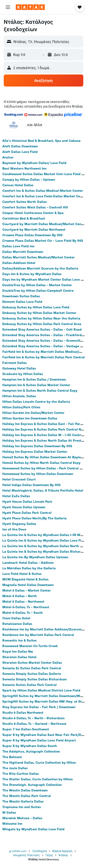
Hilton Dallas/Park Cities (21, 407)
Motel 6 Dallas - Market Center (27, 590)
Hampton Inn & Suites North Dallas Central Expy (40, 391)
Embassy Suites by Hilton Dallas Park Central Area (42, 324)
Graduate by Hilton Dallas (23, 374)
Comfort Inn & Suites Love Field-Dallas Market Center (44, 196)
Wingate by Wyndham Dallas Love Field (33, 829)
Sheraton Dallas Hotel (19, 657)
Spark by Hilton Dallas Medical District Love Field (41, 690)
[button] (8, 7)
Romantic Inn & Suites (19, 640)
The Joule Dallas (15, 768)
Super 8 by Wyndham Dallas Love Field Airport (39, 740)
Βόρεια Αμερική (62, 851)
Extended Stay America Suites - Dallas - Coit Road (42, 329)
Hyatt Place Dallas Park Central (27, 513)
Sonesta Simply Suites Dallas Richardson (34, 679)
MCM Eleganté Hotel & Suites (25, 579)
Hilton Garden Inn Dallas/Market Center (33, 413)
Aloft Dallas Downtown (20, 146)
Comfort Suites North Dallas (24, 202)
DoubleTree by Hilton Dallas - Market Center (37, 285)
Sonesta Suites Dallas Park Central (29, 685)
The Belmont (12, 757)
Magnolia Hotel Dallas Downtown (28, 585)
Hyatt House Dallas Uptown (24, 507)
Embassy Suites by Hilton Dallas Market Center (39, 313)
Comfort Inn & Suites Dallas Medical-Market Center (43, 191)
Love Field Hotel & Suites (22, 574)
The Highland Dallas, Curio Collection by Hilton (39, 763)
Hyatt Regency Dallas (19, 524)
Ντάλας (63, 855)
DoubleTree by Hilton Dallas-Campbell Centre (38, 291)
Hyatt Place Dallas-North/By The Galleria (34, 518)
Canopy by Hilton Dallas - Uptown (29, 180)
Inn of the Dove (14, 529)
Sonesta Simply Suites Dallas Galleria (32, 674)
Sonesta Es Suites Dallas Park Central (32, 668)
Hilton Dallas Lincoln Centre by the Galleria (36, 402)
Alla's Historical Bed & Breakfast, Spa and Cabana (41, 141)
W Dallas (9, 812)
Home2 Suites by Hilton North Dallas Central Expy (41, 463)
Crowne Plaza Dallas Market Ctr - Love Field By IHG (43, 241)
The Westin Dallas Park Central (27, 796)
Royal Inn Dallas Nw (18, 651)
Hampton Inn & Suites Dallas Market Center (36, 385)
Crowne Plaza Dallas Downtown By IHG (32, 235)
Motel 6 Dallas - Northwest (23, 601)
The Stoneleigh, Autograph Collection (32, 785)
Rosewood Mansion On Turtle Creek (30, 646)
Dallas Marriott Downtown (23, 252)
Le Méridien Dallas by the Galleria (29, 568)
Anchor (8, 157)
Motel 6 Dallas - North (20, 596)
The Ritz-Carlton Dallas (21, 774)
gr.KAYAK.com (18, 851)
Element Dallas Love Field (22, 302)
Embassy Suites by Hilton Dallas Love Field (36, 307)
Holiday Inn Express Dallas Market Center (35, 452)
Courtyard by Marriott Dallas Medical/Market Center (44, 224)
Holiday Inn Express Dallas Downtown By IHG (37, 446)
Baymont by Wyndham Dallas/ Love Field (34, 163)
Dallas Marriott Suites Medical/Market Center (39, 257)
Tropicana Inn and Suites (22, 807)
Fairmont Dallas (14, 363)
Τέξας (49, 855)
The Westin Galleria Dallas (23, 801)
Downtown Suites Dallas (21, 296)
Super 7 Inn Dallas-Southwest (26, 729)
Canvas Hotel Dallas (18, 185)
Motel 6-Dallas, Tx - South (23, 613)
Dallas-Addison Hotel (19, 263)
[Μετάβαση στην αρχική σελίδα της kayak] (30, 7)
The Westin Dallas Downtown (25, 790)
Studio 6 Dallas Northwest (23, 713)
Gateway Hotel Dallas (19, 368)
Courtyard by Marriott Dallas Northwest (34, 229)
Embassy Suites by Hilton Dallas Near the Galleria (41, 318)
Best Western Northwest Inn (24, 168)
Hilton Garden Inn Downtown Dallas (30, 418)
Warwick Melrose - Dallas (22, 818)
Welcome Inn (12, 824)
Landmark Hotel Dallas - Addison (28, 563)
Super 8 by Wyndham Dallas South (30, 746)
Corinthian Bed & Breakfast (24, 218)
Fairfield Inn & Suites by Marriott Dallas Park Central (43, 357)
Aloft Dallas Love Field (20, 152)
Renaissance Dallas (17, 624)
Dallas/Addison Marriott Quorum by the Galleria (40, 268)
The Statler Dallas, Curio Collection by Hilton (37, 779)
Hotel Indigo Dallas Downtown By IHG (31, 485)
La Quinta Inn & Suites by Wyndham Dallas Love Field (44, 540)
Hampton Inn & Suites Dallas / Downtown (34, 379)
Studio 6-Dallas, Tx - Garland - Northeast (34, 724)
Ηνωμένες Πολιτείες (26, 855)
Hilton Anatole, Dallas (19, 396)
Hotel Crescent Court (19, 479)
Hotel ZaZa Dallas (16, 496)
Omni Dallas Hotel (16, 618)
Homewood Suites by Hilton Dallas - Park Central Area (45, 468)
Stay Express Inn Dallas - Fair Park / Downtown (39, 707)
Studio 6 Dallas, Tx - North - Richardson (33, 718)
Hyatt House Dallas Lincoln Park (27, 502)
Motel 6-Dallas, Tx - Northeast (26, 607)
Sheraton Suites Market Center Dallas (32, 663)
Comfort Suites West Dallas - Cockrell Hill (35, 207)
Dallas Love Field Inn (18, 246)
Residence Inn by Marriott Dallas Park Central (38, 635)
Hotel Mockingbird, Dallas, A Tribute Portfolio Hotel (43, 490)
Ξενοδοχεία (39, 851)
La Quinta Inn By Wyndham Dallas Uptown (35, 557)
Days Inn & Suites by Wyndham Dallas (32, 274)
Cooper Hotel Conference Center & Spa (33, 213)
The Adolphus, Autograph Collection (31, 751)
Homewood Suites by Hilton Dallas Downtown (38, 474)
